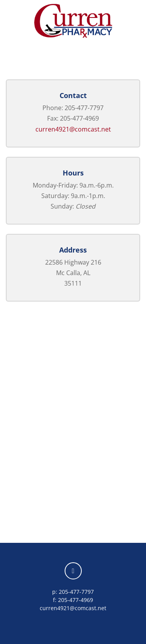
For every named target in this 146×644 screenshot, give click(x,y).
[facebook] (73, 571)
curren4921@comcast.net (73, 129)
